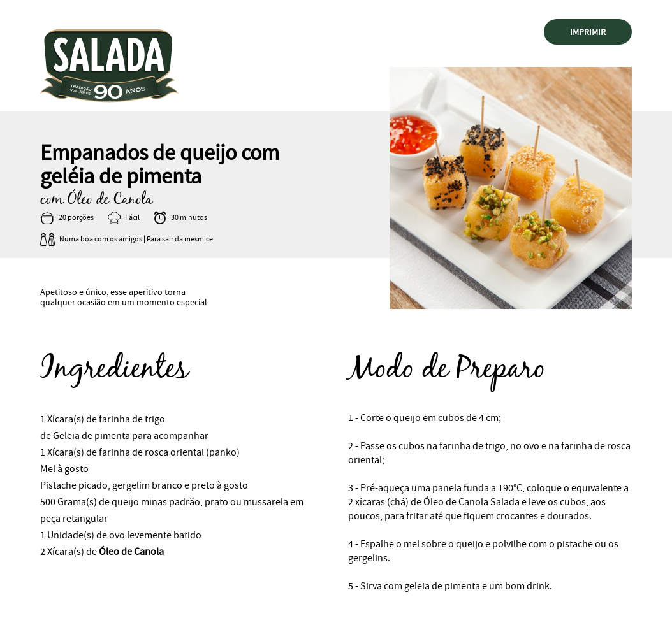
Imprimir (588, 32)
